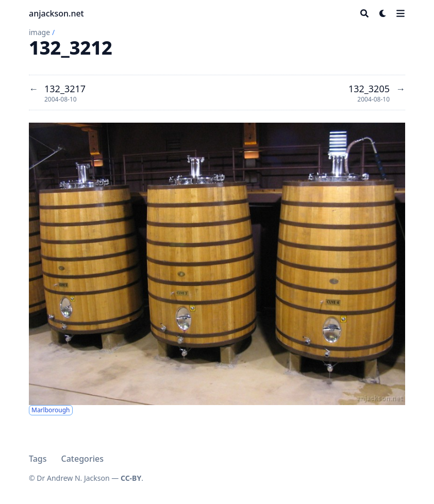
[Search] (364, 13)
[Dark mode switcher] (383, 13)
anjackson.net (56, 13)
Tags (38, 459)
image (39, 32)
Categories (82, 459)
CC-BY (131, 478)
